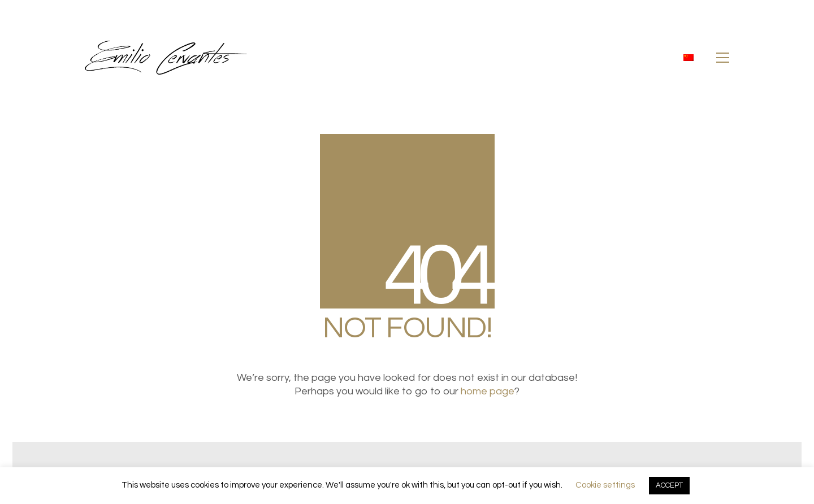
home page (488, 391)
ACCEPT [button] (669, 485)
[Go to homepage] (166, 58)
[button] (723, 58)
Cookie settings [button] (605, 485)
